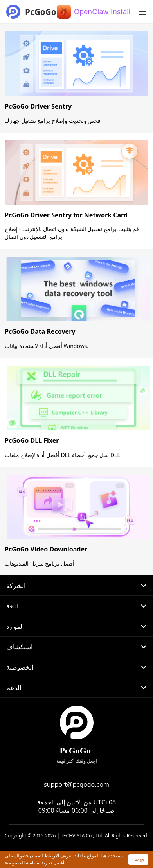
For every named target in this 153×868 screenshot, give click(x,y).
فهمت (138, 859)
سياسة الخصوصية (22, 863)
